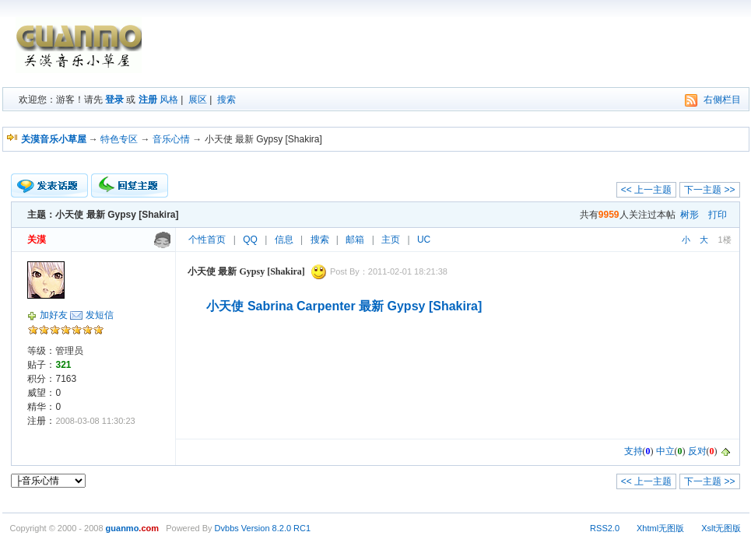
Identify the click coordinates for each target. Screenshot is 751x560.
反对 (697, 451)
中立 (665, 451)
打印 (718, 215)
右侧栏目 (722, 100)
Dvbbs (227, 528)
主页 (391, 240)
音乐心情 (171, 139)
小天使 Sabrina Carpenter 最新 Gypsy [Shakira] (344, 306)
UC (424, 240)
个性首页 (207, 240)
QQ (250, 240)
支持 (633, 451)
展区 (198, 100)
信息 (284, 240)
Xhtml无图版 (660, 528)
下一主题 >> (709, 190)
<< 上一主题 (646, 190)
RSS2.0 (605, 528)
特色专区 (119, 139)
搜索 (226, 100)
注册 (148, 100)
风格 (169, 100)
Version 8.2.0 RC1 (276, 528)
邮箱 (355, 240)
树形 (690, 215)
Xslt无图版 (721, 528)
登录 (114, 100)
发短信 (100, 315)
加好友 (54, 315)
